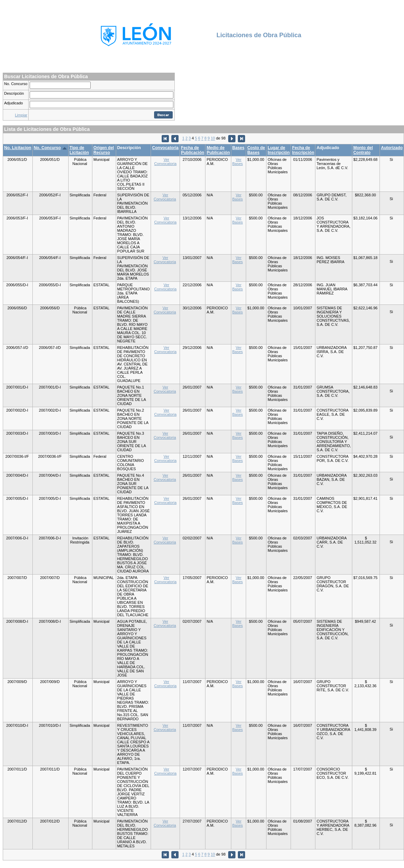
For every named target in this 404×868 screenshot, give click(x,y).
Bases (238, 148)
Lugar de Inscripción (279, 150)
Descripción (14, 93)
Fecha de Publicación (193, 150)
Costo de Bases (256, 150)
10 (213, 138)
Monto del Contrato (363, 150)
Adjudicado (13, 103)
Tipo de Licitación (79, 150)
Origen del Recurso (104, 150)
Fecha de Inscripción (303, 150)
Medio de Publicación (218, 150)
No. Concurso (16, 84)
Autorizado (392, 148)
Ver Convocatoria (165, 162)
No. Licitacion (18, 148)
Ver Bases (238, 162)
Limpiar (21, 115)
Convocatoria (165, 148)
